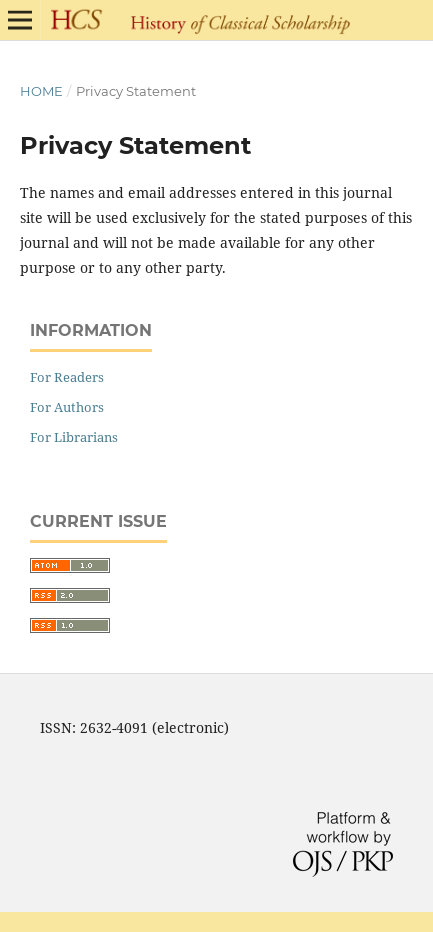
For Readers (67, 377)
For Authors (67, 407)
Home (41, 91)
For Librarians (74, 437)
